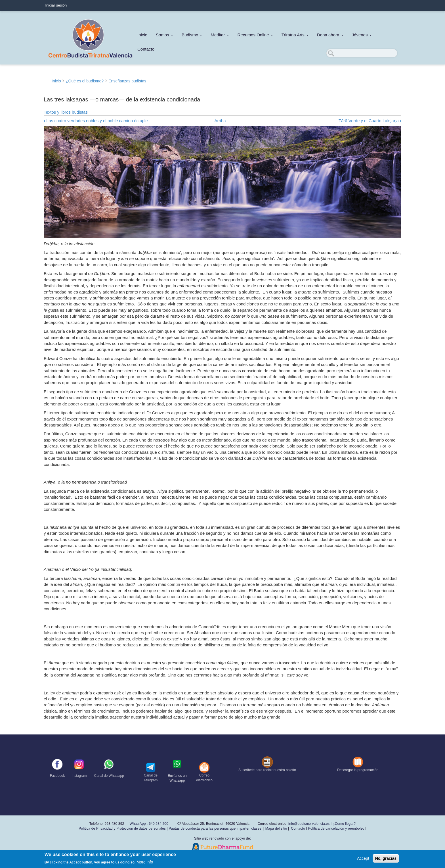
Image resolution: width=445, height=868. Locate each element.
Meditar (220, 35)
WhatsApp (138, 824)
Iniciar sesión (56, 5)
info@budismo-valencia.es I (310, 824)
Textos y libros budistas (66, 112)
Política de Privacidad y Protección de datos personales (122, 829)
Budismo (192, 35)
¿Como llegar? (344, 824)
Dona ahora (330, 35)
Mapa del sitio (276, 829)
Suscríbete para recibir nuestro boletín (267, 770)
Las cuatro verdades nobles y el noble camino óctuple (96, 121)
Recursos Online (255, 35)
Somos (164, 35)
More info (145, 862)
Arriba (220, 121)
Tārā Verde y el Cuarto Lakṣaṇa (370, 121)
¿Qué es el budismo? (85, 81)
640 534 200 (158, 824)
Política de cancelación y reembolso (336, 829)
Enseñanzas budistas (127, 81)
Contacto (146, 49)
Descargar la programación (358, 770)
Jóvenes (362, 35)
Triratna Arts (295, 35)
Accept (363, 858)
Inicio (142, 35)
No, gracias (386, 858)
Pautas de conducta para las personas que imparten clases (215, 829)
